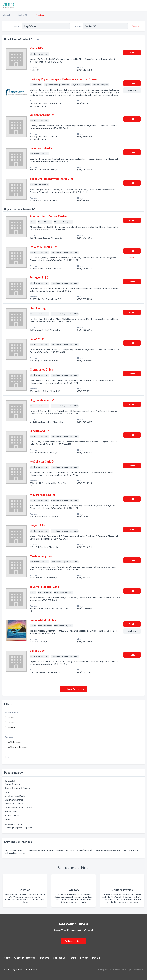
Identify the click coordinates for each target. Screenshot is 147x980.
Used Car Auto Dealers (16, 796)
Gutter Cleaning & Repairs (17, 788)
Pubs (7, 819)
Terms (73, 958)
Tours (8, 792)
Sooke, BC (23, 15)
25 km (11, 717)
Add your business (73, 941)
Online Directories (25, 958)
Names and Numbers (27, 969)
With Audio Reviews (18, 747)
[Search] (135, 26)
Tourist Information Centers (18, 807)
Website (132, 90)
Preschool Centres (14, 804)
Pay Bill (96, 958)
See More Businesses (74, 689)
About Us (44, 958)
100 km (11, 727)
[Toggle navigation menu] (143, 5)
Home (7, 958)
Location (78, 26)
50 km (11, 722)
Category (16, 26)
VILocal (6, 15)
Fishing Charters (13, 815)
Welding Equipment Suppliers (19, 828)
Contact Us (59, 958)
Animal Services (12, 784)
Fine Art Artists (12, 811)
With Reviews (15, 742)
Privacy (84, 958)
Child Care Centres (14, 800)
